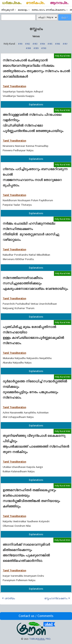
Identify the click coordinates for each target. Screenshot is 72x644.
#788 (28, 48)
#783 (35, 44)
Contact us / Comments (36, 616)
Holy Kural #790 (62, 540)
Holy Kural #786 (62, 322)
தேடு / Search (65, 18)
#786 (58, 44)
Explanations (36, 104)
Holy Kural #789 (62, 486)
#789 (36, 48)
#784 (43, 44)
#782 (28, 44)
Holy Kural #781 (63, 56)
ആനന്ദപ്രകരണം (61, 3)
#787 (65, 44)
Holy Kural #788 (62, 431)
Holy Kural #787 (63, 377)
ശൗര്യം (10, 598)
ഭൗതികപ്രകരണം (37, 3)
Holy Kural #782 (62, 110)
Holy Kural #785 (63, 273)
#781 (20, 44)
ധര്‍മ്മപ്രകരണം (13, 3)
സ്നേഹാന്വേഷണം (56, 598)
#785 (50, 44)
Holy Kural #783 (62, 165)
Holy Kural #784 (62, 219)
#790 (44, 48)
